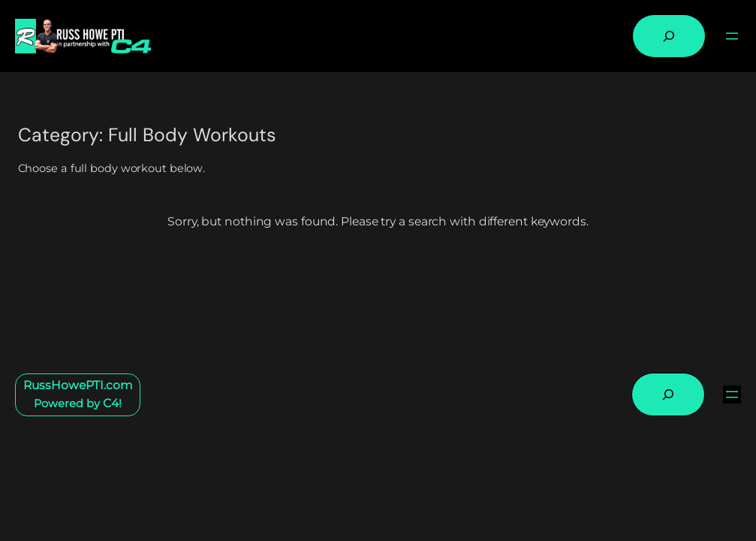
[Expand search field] (669, 36)
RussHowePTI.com (78, 385)
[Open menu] (732, 36)
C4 (111, 403)
